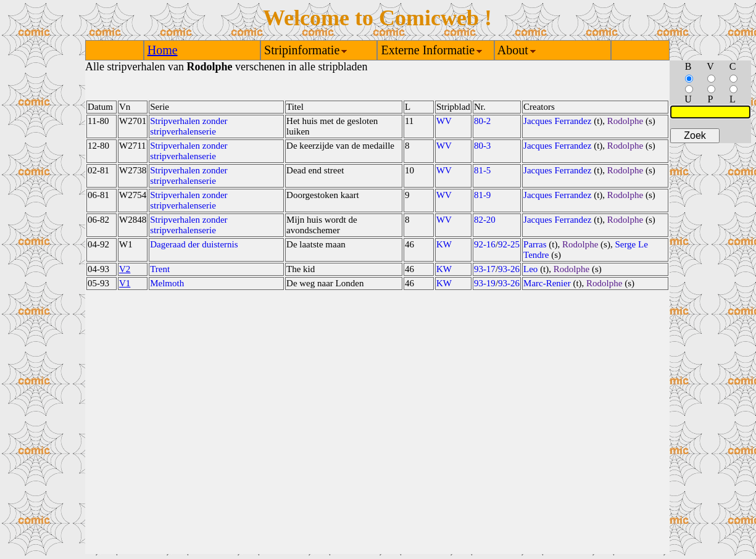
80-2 (483, 121)
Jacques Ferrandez (557, 121)
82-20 (485, 220)
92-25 (509, 244)
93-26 (509, 269)
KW (444, 244)
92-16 (485, 244)
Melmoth (167, 283)
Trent (160, 269)
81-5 (483, 170)
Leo (530, 269)
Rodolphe (625, 121)
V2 (125, 269)
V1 (125, 283)
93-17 (485, 269)
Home (163, 50)
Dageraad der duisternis (194, 244)
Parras (535, 244)
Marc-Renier (547, 283)
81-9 (483, 195)
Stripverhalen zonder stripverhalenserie (189, 126)
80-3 (483, 146)
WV (444, 121)
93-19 (485, 283)
